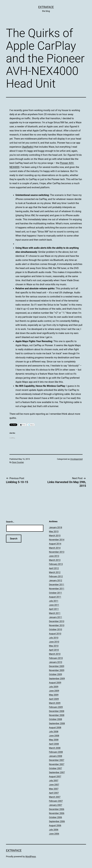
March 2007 (55, 797)
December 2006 (57, 809)
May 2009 (54, 695)
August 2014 (55, 544)
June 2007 (54, 785)
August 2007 (55, 776)
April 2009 (54, 699)
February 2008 (56, 752)
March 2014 (55, 548)
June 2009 (54, 691)
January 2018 (56, 527)
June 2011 (54, 605)
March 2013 (55, 560)
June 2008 (54, 736)
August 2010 (55, 634)
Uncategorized (76, 459)
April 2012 (54, 568)
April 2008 (54, 744)
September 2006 (57, 821)
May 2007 (54, 789)
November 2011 (57, 589)
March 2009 (55, 703)
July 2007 (54, 781)
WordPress (31, 856)
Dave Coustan (18, 462)
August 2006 (55, 825)
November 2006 (57, 813)
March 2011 (55, 613)
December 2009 (57, 666)
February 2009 (56, 707)
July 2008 (54, 732)
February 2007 (56, 801)
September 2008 (57, 723)
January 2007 (56, 805)
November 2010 (57, 625)
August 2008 (55, 727)
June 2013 (54, 556)
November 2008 (57, 715)
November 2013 (57, 552)
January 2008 (56, 756)
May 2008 (54, 740)
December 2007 (57, 760)
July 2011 (54, 601)
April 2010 (54, 650)
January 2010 (56, 662)
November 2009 (57, 670)
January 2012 (56, 580)
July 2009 (54, 687)
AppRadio (28, 147)
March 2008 (55, 748)
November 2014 (57, 540)
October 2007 (55, 768)
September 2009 (57, 679)
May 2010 (54, 646)
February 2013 (56, 564)
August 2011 (55, 597)
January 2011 (56, 617)
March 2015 (55, 536)
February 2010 (56, 658)
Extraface (46, 7)
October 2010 (55, 629)
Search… (10, 522)
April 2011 (54, 609)
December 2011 (57, 584)
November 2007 (57, 764)
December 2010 (57, 621)
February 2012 (56, 576)
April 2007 (54, 793)
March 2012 (55, 572)
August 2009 (55, 683)
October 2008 (55, 719)
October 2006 (55, 817)
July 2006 (54, 830)
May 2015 (54, 531)
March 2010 (55, 654)
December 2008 (57, 711)
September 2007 (57, 772)
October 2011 (55, 593)
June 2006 (54, 834)
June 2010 (54, 642)
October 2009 (55, 674)
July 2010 (54, 638)
